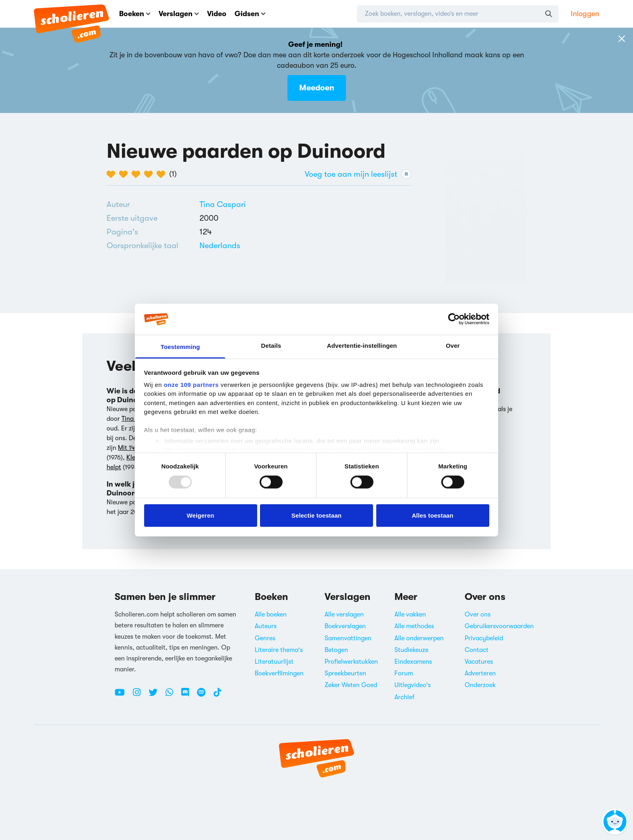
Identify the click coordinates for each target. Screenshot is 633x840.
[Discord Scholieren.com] (188, 696)
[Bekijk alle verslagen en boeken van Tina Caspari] (223, 204)
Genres (265, 638)
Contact (477, 650)
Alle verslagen (344, 614)
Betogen (336, 650)
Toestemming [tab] (180, 347)
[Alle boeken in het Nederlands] (220, 246)
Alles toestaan (433, 515)
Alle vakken (410, 614)
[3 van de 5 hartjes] (138, 174)
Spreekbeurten (345, 673)
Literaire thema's (279, 650)
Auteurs (266, 626)
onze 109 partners (191, 385)
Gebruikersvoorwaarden (499, 626)
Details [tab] (271, 346)
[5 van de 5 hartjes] (163, 174)
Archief (405, 697)
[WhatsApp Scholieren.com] (172, 696)
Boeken (135, 14)
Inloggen (585, 14)
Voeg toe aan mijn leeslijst (358, 174)
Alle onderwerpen (419, 638)
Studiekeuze (411, 650)
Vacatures (479, 662)
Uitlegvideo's (413, 685)
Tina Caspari (223, 204)
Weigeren (200, 515)
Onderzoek (480, 685)
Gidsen (250, 14)
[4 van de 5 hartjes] (150, 174)
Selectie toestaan (316, 515)
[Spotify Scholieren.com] (204, 696)
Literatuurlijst (274, 662)
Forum (404, 673)
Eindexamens (413, 662)
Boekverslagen (345, 626)
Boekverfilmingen (279, 673)
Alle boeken (271, 614)
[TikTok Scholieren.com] (217, 696)
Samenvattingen (348, 638)
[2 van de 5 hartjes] (125, 174)
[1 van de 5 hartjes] (113, 174)
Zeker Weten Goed (351, 685)
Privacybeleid (484, 638)
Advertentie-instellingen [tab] (362, 346)
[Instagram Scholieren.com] (140, 696)
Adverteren (480, 673)
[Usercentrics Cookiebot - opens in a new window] (454, 319)
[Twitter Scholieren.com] (156, 696)
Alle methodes (414, 626)
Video (217, 14)
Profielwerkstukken (351, 662)
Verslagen (179, 14)
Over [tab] (453, 346)
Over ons (478, 614)
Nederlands (220, 246)
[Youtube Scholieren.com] (123, 696)
